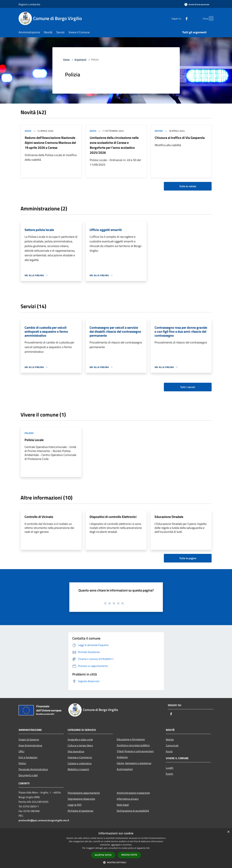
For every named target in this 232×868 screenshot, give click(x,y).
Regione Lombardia (29, 4)
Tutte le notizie (188, 186)
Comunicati (172, 745)
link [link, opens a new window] (148, 848)
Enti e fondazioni (28, 757)
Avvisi (28, 131)
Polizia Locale (34, 440)
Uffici (21, 751)
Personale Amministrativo (33, 769)
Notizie (159, 131)
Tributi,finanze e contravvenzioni (135, 751)
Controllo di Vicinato (39, 517)
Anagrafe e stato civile (80, 739)
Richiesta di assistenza (80, 811)
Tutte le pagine (188, 558)
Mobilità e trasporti (78, 769)
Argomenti (80, 59)
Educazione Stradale (169, 517)
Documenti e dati (28, 775)
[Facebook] (180, 18)
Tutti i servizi (188, 387)
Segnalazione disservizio (81, 799)
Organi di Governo (29, 739)
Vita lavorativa (76, 751)
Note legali (123, 805)
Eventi (169, 774)
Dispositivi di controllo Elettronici (113, 517)
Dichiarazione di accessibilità (133, 811)
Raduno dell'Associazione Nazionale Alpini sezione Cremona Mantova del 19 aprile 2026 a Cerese (50, 143)
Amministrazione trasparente (133, 793)
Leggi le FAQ (75, 805)
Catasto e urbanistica (80, 763)
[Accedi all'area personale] (197, 4)
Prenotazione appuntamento (84, 793)
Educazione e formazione (131, 739)
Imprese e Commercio (80, 757)
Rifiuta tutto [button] (129, 855)
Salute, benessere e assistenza (134, 763)
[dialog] (116, 848)
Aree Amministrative (30, 745)
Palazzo (29, 433)
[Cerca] (210, 18)
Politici (22, 763)
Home (66, 59)
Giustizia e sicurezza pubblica (133, 745)
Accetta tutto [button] (103, 855)
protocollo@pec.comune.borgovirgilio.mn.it (44, 820)
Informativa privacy (128, 799)
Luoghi (170, 768)
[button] (116, 862)
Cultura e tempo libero (80, 745)
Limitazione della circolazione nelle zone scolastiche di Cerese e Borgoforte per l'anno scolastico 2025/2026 (114, 145)
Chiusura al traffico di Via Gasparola (180, 138)
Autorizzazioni (125, 769)
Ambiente (122, 757)
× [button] (228, 832)
